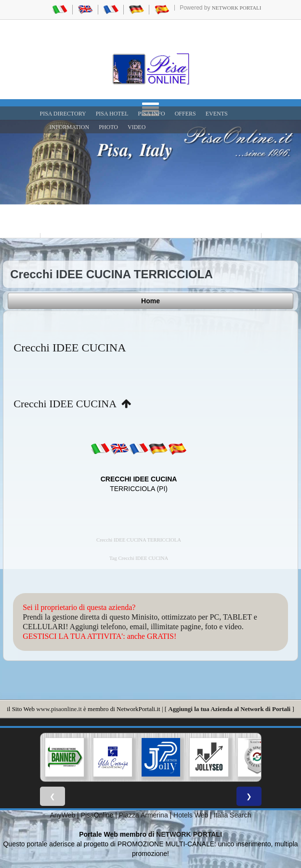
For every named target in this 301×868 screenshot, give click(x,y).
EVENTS (217, 114)
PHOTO (108, 127)
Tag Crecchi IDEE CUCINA (139, 558)
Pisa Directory (63, 114)
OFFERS (185, 114)
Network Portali (237, 8)
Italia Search (233, 815)
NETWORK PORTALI (189, 834)
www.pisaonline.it (59, 709)
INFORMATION (70, 127)
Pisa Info (151, 114)
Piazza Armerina (144, 815)
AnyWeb (63, 815)
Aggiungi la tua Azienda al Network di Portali (229, 709)
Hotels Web (191, 815)
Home (150, 301)
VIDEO (137, 127)
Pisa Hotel (112, 114)
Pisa (87, 815)
